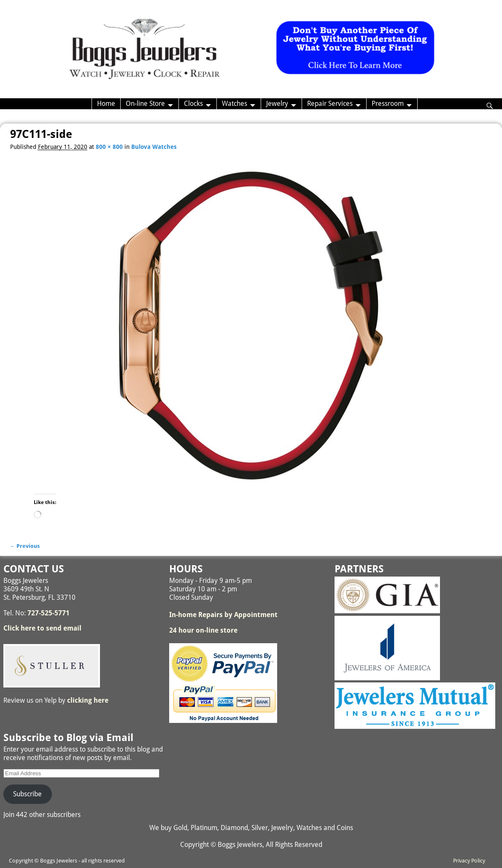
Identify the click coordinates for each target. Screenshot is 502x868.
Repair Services (330, 104)
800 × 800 (109, 147)
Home (106, 104)
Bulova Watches (154, 147)
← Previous (25, 546)
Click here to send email (42, 628)
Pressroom (388, 104)
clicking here (88, 700)
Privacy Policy (469, 861)
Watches (235, 104)
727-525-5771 (49, 613)
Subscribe (27, 794)
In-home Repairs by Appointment (223, 615)
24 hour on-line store (203, 630)
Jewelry (277, 104)
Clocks (193, 104)
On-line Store (145, 104)
